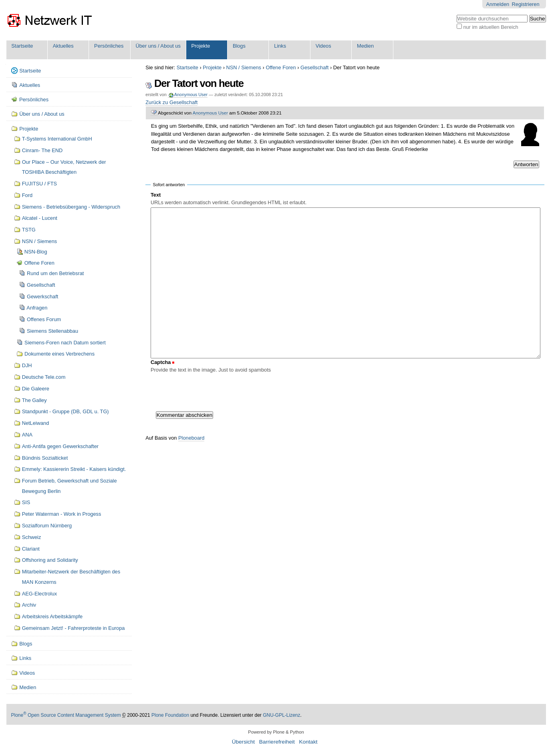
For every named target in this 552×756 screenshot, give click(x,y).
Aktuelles (63, 46)
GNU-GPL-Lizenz (281, 715)
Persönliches (109, 46)
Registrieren (526, 4)
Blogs (239, 46)
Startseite (22, 46)
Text (156, 195)
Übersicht (243, 742)
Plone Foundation (170, 715)
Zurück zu (171, 102)
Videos (323, 46)
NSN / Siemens (244, 67)
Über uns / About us (158, 46)
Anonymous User (190, 94)
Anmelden (498, 4)
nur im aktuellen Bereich (491, 27)
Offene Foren (281, 67)
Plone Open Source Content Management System (66, 715)
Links (280, 46)
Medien (365, 46)
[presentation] (212, 390)
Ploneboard (191, 438)
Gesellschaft (314, 67)
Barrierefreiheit (277, 742)
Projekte (200, 46)
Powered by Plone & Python (276, 732)
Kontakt (308, 742)
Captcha (161, 362)
